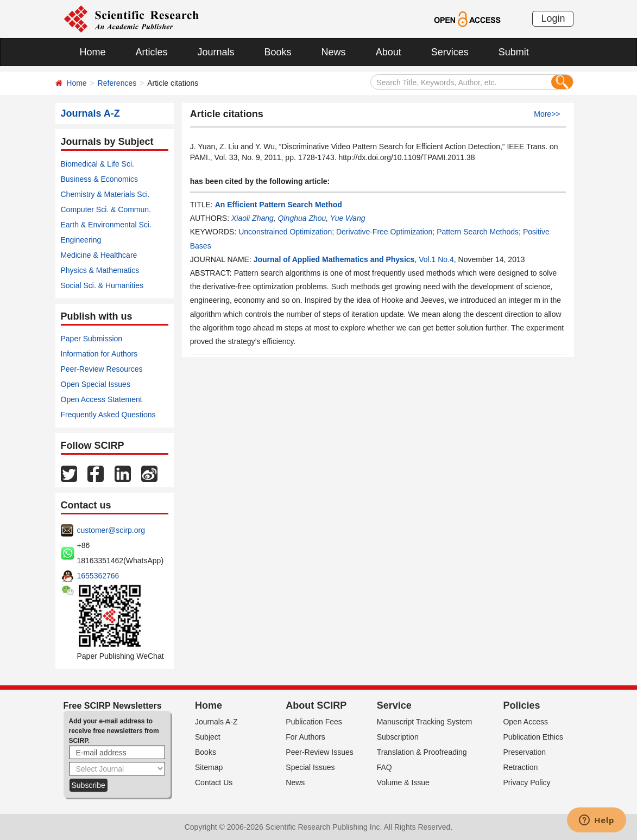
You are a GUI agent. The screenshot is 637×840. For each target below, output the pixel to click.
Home (93, 52)
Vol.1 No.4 (436, 259)
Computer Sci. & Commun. (106, 209)
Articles (152, 52)
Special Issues (310, 767)
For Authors (305, 737)
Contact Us (214, 782)
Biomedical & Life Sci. (97, 164)
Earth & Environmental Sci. (106, 225)
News (334, 52)
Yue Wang (348, 218)
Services (450, 52)
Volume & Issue (403, 782)
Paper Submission (92, 339)
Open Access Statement (102, 399)
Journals (216, 52)
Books (278, 52)
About (389, 52)
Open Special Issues (96, 384)
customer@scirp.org (111, 530)
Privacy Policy (526, 782)
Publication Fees (314, 722)
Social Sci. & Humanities (102, 285)
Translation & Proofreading (422, 752)
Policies (521, 705)
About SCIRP (316, 705)
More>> (547, 114)
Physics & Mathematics (100, 270)
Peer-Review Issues (320, 752)
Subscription (398, 737)
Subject (208, 737)
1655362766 (98, 576)
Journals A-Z (216, 722)
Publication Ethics (533, 737)
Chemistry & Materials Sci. (105, 194)
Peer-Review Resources (102, 369)
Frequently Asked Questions (108, 415)
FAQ (384, 767)
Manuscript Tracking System (425, 722)
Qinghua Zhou (302, 218)
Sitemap (209, 767)
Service (394, 705)
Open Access (525, 722)
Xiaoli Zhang (253, 218)
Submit (514, 52)
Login (553, 18)
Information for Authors (99, 354)
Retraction (520, 767)
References (117, 83)
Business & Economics (99, 179)
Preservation (524, 752)
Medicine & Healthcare (99, 255)
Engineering (81, 240)
